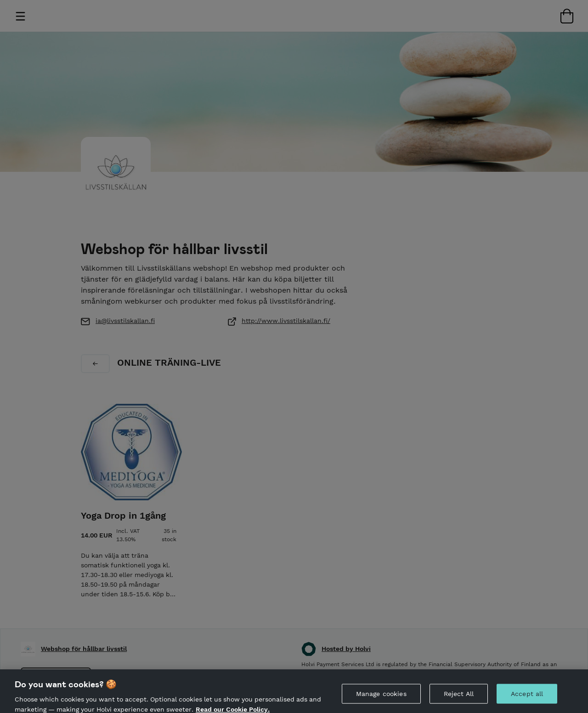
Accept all (527, 698)
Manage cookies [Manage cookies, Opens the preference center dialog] (381, 698)
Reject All (459, 698)
